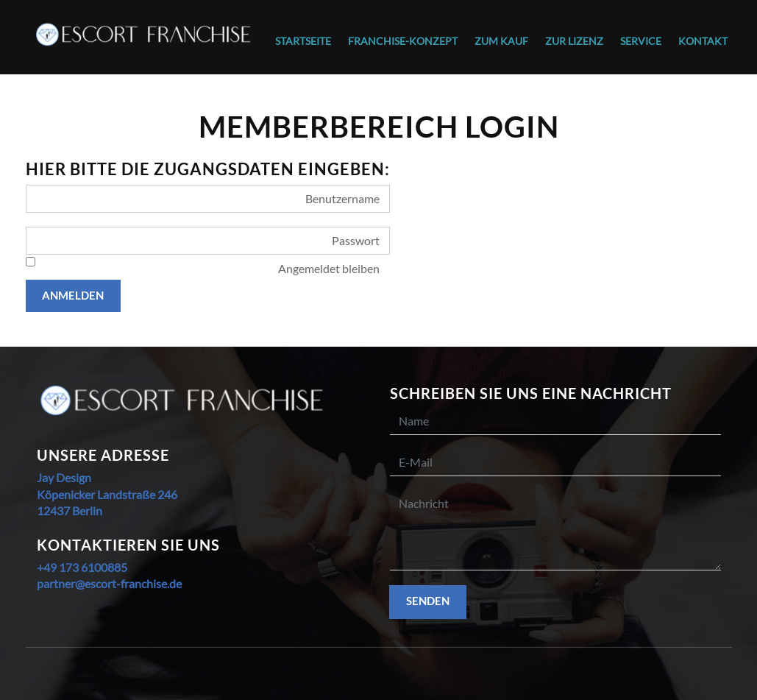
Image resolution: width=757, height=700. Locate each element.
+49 (47, 567)
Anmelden (73, 295)
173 (68, 567)
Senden (428, 601)
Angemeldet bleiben (329, 268)
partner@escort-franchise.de (109, 583)
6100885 (103, 567)
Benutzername (342, 198)
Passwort (356, 240)
